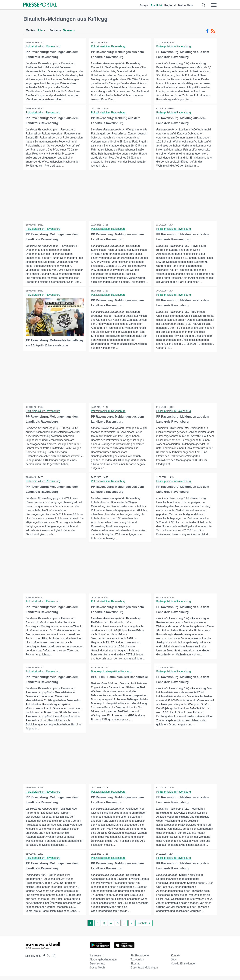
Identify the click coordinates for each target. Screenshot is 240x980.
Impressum (97, 960)
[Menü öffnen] (214, 5)
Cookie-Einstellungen (184, 968)
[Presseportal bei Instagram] (52, 960)
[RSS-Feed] (213, 31)
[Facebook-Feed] (207, 31)
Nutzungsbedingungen (103, 964)
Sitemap (135, 968)
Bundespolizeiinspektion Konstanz (111, 676)
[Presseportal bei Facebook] (43, 960)
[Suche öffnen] (204, 5)
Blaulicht (156, 5)
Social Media (98, 972)
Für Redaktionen (140, 960)
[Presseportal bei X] (47, 960)
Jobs (174, 964)
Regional (170, 5)
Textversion (137, 964)
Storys (144, 5)
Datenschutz (97, 968)
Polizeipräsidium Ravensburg (43, 46)
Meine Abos (186, 5)
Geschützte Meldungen (144, 972)
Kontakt (175, 960)
